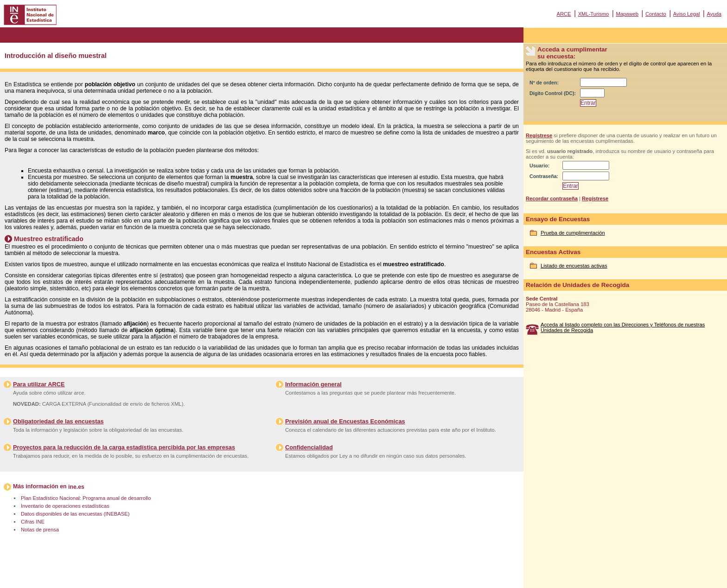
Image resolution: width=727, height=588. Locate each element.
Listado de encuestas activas (574, 266)
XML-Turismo (594, 14)
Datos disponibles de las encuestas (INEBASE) (75, 514)
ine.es (76, 487)
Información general (313, 384)
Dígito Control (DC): (553, 93)
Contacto (656, 14)
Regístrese (539, 135)
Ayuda (714, 14)
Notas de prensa (40, 530)
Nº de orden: (544, 83)
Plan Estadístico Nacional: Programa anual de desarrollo (86, 498)
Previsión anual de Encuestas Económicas (345, 421)
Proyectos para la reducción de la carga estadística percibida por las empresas (124, 447)
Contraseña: (544, 176)
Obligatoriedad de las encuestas (58, 421)
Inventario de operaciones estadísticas (65, 506)
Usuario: (539, 166)
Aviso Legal (687, 14)
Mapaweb (627, 14)
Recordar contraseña (552, 198)
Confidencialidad (309, 447)
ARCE (564, 14)
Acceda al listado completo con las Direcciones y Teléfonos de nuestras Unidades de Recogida (623, 327)
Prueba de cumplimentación (573, 233)
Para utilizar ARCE (39, 384)
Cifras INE (33, 522)
